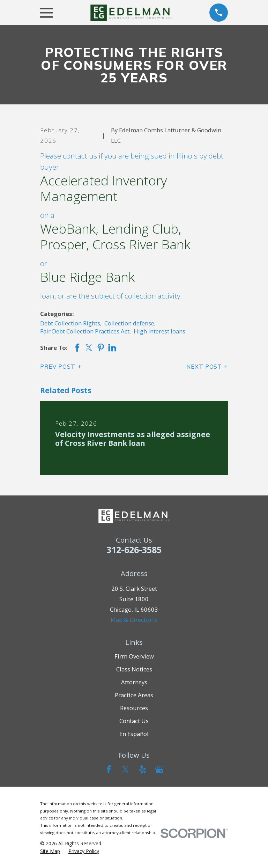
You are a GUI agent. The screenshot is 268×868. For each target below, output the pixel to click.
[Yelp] (143, 769)
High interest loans (159, 331)
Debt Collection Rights (70, 323)
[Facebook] (109, 769)
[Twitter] (125, 769)
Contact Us (134, 721)
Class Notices (134, 669)
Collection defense (129, 323)
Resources (134, 708)
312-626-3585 (134, 550)
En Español (134, 734)
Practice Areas (134, 695)
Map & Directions (134, 620)
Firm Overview (134, 656)
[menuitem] (50, 851)
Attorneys (134, 682)
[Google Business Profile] (159, 769)
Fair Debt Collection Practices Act (85, 331)
